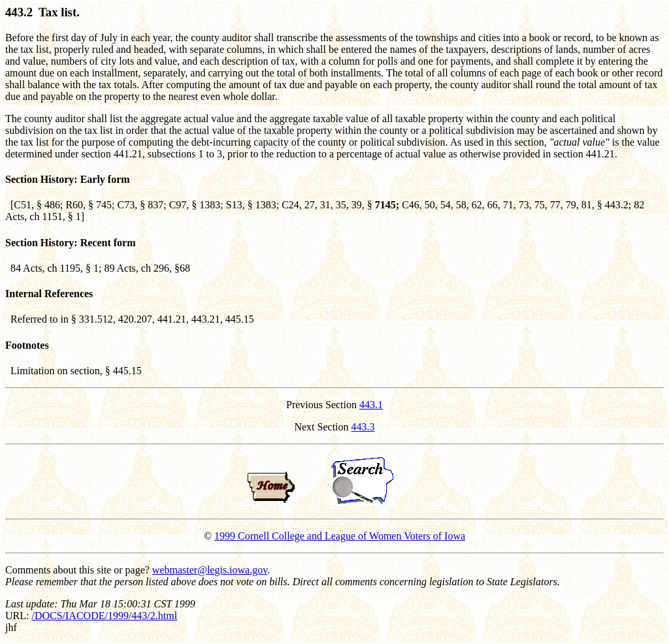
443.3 (363, 427)
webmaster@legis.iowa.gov (210, 570)
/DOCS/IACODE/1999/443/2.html (104, 616)
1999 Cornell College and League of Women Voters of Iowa (340, 536)
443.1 (371, 405)
